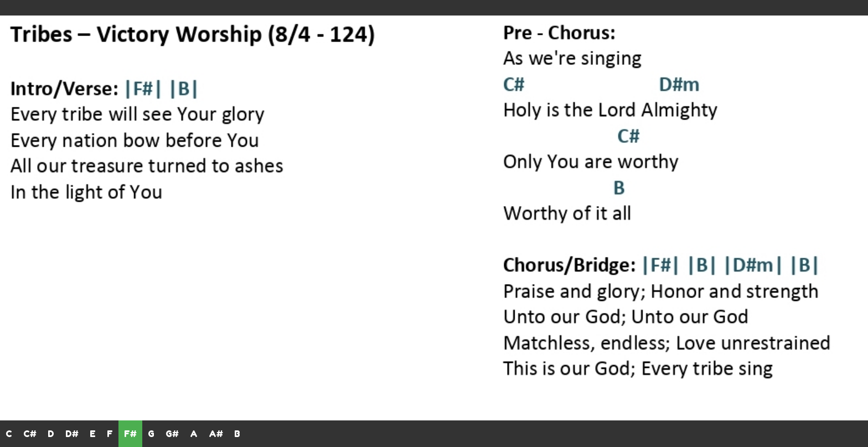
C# (30, 434)
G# (172, 434)
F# (130, 434)
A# (216, 434)
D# (72, 434)
